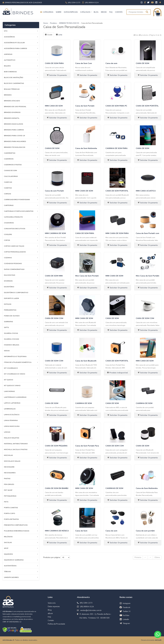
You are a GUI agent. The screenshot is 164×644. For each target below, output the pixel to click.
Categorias (48, 12)
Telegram (126, 623)
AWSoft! (158, 640)
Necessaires (10, 473)
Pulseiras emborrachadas (17, 531)
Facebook (126, 607)
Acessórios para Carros (15, 48)
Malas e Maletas (12, 438)
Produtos (54, 23)
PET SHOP (8, 490)
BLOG (96, 12)
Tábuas (7, 571)
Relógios (8, 537)
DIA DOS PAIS (10, 275)
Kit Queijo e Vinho (12, 385)
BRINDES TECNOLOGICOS (15, 147)
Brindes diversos (12, 112)
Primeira (138, 557)
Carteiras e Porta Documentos (19, 211)
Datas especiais (71, 12)
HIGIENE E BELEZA (12, 345)
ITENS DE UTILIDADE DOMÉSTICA (18, 362)
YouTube (126, 615)
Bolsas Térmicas (12, 89)
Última (157, 557)
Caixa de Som (81, 531)
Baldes (7, 66)
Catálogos (85, 12)
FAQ (111, 12)
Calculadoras (11, 176)
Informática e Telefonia (15, 356)
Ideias (7, 351)
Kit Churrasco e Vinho (15, 374)
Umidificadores (11, 577)
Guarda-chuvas (11, 339)
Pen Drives (9, 484)
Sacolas (8, 542)
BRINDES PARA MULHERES (15, 141)
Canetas (8, 188)
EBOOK (104, 12)
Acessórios (9, 37)
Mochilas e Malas (12, 461)
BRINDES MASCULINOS (13, 124)
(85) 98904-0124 (87, 607)
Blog (50, 610)
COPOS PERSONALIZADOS (15, 252)
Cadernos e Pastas (13, 165)
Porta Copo (9, 513)
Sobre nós (52, 603)
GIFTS (6, 327)
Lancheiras (9, 391)
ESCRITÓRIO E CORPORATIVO (16, 292)
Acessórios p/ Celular (14, 43)
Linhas (7, 432)
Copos (7, 240)
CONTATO (119, 12)
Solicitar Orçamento (57, 75)
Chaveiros (9, 223)
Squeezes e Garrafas (14, 560)
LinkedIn (126, 619)
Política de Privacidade (56, 624)
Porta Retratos (11, 519)
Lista (59, 35)
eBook (50, 614)
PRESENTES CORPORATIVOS (16, 525)
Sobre (59, 12)
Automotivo (10, 60)
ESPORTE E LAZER (11, 298)
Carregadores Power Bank (17, 199)
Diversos (8, 281)
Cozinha (8, 258)
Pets (6, 502)
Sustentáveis (10, 566)
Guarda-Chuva (11, 333)
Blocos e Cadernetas (14, 83)
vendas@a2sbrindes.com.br (91, 610)
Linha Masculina (12, 426)
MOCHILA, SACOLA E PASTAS (16, 449)
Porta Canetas (11, 508)
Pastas (7, 478)
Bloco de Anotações (14, 77)
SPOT (6, 548)
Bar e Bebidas (10, 72)
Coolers (8, 234)
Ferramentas (10, 310)
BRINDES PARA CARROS (14, 130)
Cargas (7, 194)
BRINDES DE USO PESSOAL (15, 106)
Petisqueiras (10, 496)
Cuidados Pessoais (13, 263)
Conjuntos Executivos (15, 229)
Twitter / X (127, 611)
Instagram (127, 603)
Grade (49, 35)
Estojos (8, 304)
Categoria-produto (13, 217)
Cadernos (9, 159)
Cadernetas (10, 153)
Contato (51, 620)
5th (6, 31)
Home (46, 23)
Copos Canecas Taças (14, 246)
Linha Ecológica (12, 415)
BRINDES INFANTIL (12, 118)
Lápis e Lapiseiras (12, 403)
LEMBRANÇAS (10, 409)
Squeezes (8, 554)
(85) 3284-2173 (86, 603)
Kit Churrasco (11, 368)
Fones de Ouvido (12, 316)
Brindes (8, 95)
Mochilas (8, 455)
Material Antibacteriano (16, 444)
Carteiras (9, 205)
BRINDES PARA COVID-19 (14, 136)
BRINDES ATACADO (12, 101)
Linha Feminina (11, 420)
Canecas (8, 182)
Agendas (8, 54)
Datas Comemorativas (14, 269)
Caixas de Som (10, 170)
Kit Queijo (9, 380)
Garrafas (8, 322)
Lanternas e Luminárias (15, 397)
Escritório (9, 287)
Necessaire (9, 467)
